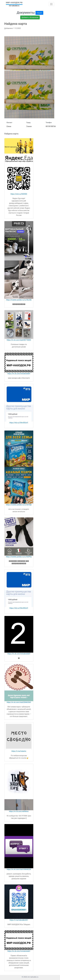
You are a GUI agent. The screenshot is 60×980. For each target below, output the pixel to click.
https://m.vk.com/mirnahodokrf (19, 374)
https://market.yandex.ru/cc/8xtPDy (19, 557)
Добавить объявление (30, 17)
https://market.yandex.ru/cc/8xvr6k (19, 300)
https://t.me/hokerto (19, 751)
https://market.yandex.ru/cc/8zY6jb (19, 505)
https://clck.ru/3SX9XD (19, 194)
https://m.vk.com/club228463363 (19, 702)
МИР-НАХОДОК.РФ (14, 3)
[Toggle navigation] (51, 4)
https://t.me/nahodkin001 (19, 920)
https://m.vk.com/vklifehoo (19, 811)
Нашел (39, 13)
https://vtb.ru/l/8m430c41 (19, 423)
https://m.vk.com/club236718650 (19, 340)
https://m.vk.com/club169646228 (19, 869)
